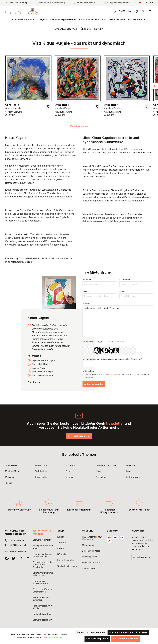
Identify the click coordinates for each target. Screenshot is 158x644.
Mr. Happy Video (89, 557)
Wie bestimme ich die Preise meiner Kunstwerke (42, 565)
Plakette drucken (79, 126)
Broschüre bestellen (91, 551)
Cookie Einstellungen (67, 566)
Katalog (61, 537)
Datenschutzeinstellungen (91, 632)
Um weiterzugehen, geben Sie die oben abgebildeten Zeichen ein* (112, 359)
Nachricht (87, 304)
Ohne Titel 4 (62, 105)
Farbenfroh (71, 466)
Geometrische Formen (106, 466)
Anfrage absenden (94, 384)
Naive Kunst (132, 466)
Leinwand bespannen (42, 620)
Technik (9, 483)
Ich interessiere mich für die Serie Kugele (118, 321)
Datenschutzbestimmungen (107, 374)
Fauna (129, 471)
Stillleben (70, 477)
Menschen (10, 477)
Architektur (101, 477)
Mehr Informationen (53, 637)
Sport (68, 471)
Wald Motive (41, 471)
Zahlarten (62, 543)
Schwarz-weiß (12, 466)
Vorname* (87, 280)
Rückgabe (62, 554)
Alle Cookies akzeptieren (125, 639)
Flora (98, 471)
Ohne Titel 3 (111, 105)
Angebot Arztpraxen (91, 563)
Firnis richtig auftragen (43, 614)
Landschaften (42, 477)
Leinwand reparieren (42, 540)
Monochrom (41, 466)
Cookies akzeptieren (97, 639)
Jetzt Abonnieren (142, 557)
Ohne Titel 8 (12, 105)
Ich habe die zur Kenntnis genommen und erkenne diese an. (117, 376)
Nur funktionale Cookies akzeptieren (128, 632)
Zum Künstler (34, 382)
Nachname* (125, 280)
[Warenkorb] (150, 11)
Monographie (88, 545)
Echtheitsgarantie (65, 560)
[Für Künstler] (123, 11)
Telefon (86, 292)
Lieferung (62, 548)
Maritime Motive (13, 471)
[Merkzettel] (136, 11)
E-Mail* (123, 292)
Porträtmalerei (133, 477)
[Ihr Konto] (143, 11)
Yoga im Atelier (89, 569)
